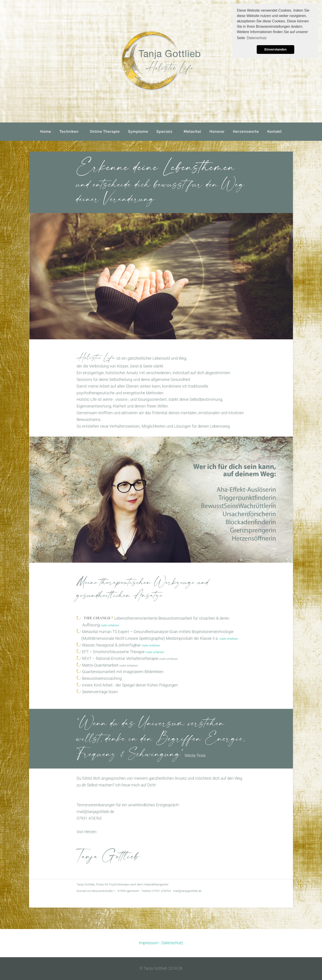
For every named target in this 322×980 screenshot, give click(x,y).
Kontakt (274, 132)
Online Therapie (105, 132)
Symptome (138, 132)
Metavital (192, 132)
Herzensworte (246, 132)
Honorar (217, 132)
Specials (164, 132)
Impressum (149, 943)
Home (46, 132)
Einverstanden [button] (275, 49)
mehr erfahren (110, 625)
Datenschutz (172, 943)
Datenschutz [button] (257, 38)
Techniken (69, 132)
